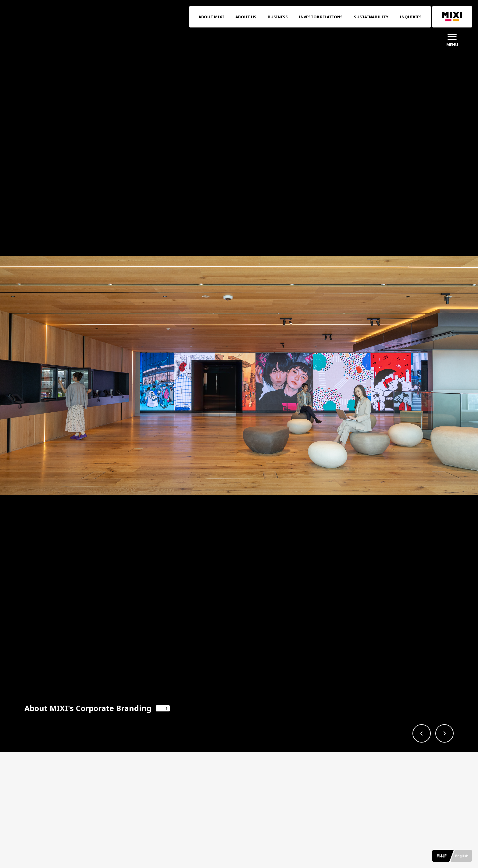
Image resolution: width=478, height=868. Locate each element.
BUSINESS (278, 17)
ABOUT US (246, 17)
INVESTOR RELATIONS (321, 17)
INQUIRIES (411, 17)
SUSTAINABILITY (371, 17)
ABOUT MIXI (211, 17)
